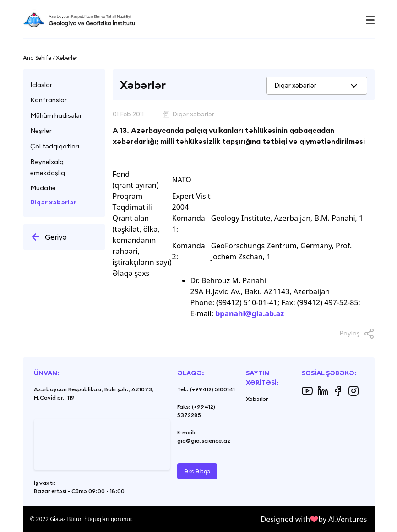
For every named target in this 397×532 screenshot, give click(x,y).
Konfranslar (49, 100)
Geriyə (49, 237)
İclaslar (41, 85)
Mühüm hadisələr (56, 115)
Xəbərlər (257, 399)
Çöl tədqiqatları (55, 146)
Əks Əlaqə (197, 471)
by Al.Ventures (343, 519)
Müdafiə (43, 188)
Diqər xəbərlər (53, 202)
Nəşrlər (41, 131)
